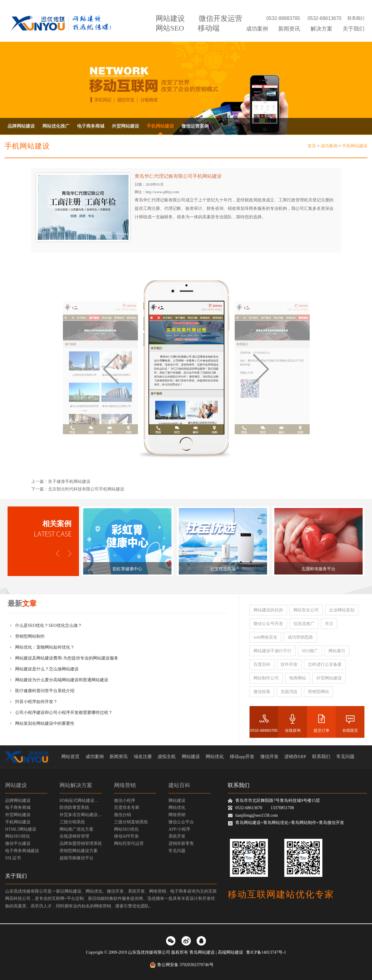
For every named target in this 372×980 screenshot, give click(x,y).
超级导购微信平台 (77, 858)
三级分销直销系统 (131, 822)
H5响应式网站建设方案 (81, 801)
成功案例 (257, 29)
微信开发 (269, 757)
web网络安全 (265, 637)
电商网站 (298, 678)
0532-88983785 (264, 730)
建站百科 (179, 785)
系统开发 (177, 836)
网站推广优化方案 (77, 829)
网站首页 (70, 757)
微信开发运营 (220, 18)
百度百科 (262, 664)
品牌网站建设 (21, 126)
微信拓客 (262, 692)
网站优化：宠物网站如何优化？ (45, 647)
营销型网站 (318, 692)
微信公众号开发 (268, 624)
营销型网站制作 (30, 636)
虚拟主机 (167, 757)
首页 (312, 146)
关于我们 (354, 29)
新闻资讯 (289, 29)
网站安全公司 (306, 610)
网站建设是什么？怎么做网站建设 (47, 669)
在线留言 (350, 730)
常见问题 (345, 757)
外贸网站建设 (126, 126)
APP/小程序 (179, 829)
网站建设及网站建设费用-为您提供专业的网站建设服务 (67, 658)
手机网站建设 (160, 126)
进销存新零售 (181, 843)
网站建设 (170, 18)
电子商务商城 (91, 126)
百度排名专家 (127, 807)
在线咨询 (293, 730)
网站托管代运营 (129, 843)
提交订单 (321, 730)
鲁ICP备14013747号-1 (266, 952)
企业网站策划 (342, 610)
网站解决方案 (76, 785)
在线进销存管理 (74, 836)
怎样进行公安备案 (325, 664)
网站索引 (337, 651)
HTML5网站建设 (21, 829)
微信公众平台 (181, 822)
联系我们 (356, 18)
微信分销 (122, 815)
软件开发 (289, 664)
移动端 (209, 28)
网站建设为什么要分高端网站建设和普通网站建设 (62, 680)
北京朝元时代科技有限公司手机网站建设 (86, 489)
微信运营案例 (195, 126)
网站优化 (215, 757)
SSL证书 (13, 858)
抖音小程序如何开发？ (36, 702)
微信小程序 (125, 801)
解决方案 (321, 29)
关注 (329, 624)
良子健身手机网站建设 (69, 482)
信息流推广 (304, 624)
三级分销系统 (72, 822)
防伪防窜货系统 (74, 807)
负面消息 (289, 692)
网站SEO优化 (18, 836)
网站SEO (170, 28)
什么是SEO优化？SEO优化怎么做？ (49, 625)
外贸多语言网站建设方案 (81, 815)
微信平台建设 (18, 843)
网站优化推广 (56, 126)
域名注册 (143, 757)
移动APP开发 (126, 836)
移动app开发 (242, 757)
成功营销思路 (300, 637)
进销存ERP (295, 757)
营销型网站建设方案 (79, 851)
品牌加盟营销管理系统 (81, 843)
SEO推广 (310, 651)
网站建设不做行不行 (272, 651)
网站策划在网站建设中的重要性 (45, 723)
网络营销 (125, 785)
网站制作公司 (266, 678)
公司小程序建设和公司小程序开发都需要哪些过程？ (64, 713)
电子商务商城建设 (22, 851)
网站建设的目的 (268, 610)
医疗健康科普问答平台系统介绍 (45, 691)
